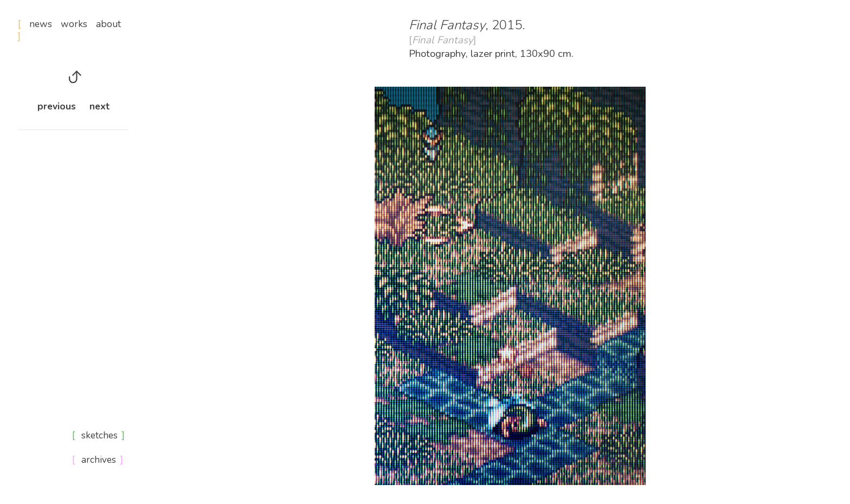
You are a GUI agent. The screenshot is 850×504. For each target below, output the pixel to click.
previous (57, 106)
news (45, 24)
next (99, 106)
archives (99, 460)
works (74, 24)
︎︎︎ (73, 77)
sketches (102, 435)
